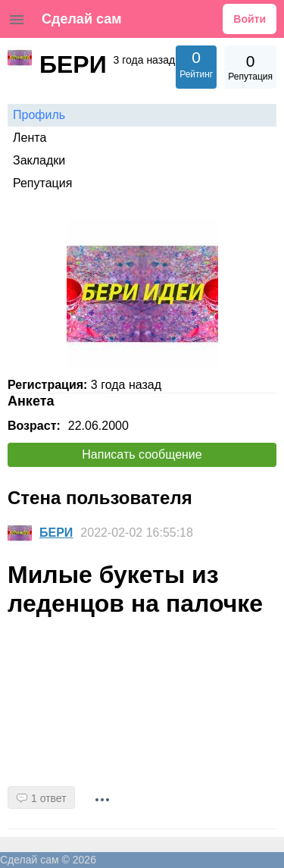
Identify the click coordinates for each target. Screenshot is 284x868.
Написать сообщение (142, 454)
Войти (250, 19)
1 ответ (49, 798)
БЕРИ (56, 533)
